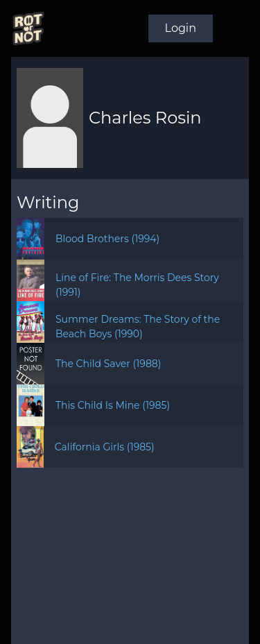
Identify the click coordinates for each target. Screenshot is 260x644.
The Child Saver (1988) (108, 364)
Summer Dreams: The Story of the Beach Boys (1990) (138, 327)
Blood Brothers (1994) (107, 239)
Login (181, 28)
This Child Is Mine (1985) (113, 405)
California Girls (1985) (105, 447)
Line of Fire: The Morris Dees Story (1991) (137, 285)
